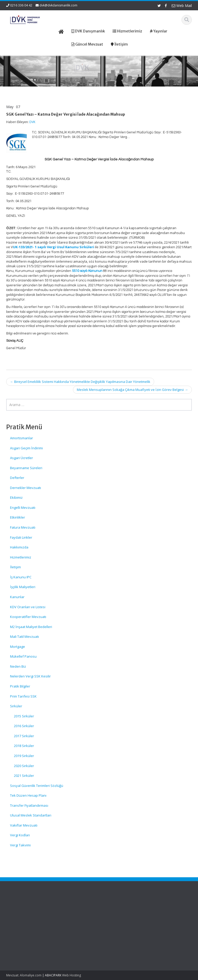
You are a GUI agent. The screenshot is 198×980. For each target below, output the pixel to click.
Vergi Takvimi (20, 845)
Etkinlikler (18, 517)
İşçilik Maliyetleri (23, 587)
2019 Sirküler (24, 756)
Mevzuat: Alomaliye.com (24, 975)
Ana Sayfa (115, 910)
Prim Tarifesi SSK (23, 696)
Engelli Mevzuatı (23, 508)
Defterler (17, 478)
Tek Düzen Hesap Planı (28, 795)
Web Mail (182, 6)
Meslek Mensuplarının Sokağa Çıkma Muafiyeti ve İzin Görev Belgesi (132, 390)
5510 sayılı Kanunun (87, 271)
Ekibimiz (16, 497)
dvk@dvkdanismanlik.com (58, 5)
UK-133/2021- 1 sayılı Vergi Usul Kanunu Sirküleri (53, 247)
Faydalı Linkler (21, 537)
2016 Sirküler (24, 726)
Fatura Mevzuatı (23, 527)
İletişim (15, 567)
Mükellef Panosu (23, 656)
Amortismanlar (22, 438)
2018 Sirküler (24, 746)
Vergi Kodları (20, 835)
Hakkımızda (19, 547)
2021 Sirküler (24, 776)
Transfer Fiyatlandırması (29, 805)
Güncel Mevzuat (119, 924)
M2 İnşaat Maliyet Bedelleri (31, 627)
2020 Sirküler (24, 766)
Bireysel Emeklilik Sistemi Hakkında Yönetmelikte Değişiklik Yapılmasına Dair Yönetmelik (80, 382)
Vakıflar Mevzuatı (24, 825)
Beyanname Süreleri (26, 468)
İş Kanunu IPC (21, 577)
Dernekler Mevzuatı (26, 488)
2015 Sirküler (24, 716)
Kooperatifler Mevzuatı (28, 617)
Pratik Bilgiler (20, 686)
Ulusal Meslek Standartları (31, 815)
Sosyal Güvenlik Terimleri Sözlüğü (37, 786)
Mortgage (18, 647)
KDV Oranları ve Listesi (28, 607)
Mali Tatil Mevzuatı (24, 637)
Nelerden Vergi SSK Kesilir (30, 676)
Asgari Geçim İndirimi (26, 448)
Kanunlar (17, 597)
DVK (32, 122)
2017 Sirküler (24, 736)
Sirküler (16, 706)
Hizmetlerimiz (21, 557)
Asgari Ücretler (22, 458)
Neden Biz (18, 666)
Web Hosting (72, 975)
